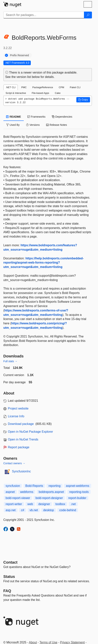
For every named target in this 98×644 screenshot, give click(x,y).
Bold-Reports (34, 486)
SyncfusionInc (21, 471)
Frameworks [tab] (36, 117)
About (33, 642)
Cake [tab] (58, 93)
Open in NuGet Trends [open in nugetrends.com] (23, 439)
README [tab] (14, 117)
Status (9, 577)
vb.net (34, 510)
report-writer (14, 504)
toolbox (60, 504)
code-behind (68, 510)
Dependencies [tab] (62, 117)
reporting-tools (79, 492)
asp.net (11, 510)
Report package (19, 447)
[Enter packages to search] (44, 15)
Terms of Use (48, 642)
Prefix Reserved (20, 55)
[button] (83, 100)
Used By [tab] (13, 125)
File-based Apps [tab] (40, 93)
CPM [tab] (61, 87)
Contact (10, 562)
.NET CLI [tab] (11, 87)
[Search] (88, 15)
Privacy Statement (72, 642)
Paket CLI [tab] (75, 87)
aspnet (10, 492)
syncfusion (13, 486)
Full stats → (10, 361)
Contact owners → (14, 463)
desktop (49, 510)
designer (44, 504)
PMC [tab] (24, 87)
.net (73, 504)
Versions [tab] (33, 125)
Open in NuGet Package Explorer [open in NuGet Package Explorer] (30, 432)
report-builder (77, 498)
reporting (54, 486)
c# (23, 510)
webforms (27, 492)
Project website (18, 408)
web (30, 504)
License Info (16, 416)
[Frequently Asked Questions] (7, 591)
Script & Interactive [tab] (16, 93)
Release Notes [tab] (57, 125)
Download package (21, 424)
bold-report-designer (49, 498)
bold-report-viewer (18, 498)
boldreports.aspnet (51, 492)
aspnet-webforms (78, 486)
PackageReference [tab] (43, 87)
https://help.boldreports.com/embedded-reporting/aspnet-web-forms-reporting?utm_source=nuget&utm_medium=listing (44, 263)
